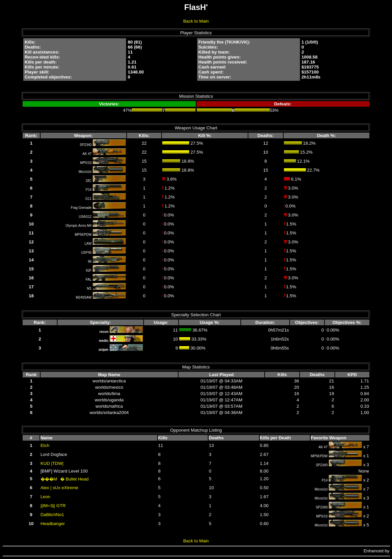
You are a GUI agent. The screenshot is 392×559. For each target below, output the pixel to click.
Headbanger (53, 524)
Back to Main (196, 21)
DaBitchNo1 (52, 515)
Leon (46, 497)
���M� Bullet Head (65, 479)
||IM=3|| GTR (53, 506)
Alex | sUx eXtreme (60, 488)
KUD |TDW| (52, 463)
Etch (45, 445)
